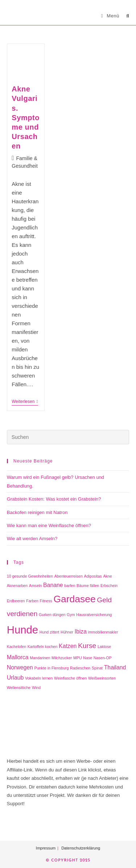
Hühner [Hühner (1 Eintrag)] (67, 632)
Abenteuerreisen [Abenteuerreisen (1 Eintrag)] (69, 576)
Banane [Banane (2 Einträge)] (53, 585)
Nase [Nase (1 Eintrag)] (88, 658)
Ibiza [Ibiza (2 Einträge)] (81, 631)
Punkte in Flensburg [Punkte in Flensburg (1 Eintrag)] (52, 668)
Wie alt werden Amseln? (32, 539)
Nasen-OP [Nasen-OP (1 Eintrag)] (103, 658)
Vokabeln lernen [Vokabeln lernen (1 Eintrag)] (39, 678)
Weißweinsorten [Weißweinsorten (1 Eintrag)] (102, 678)
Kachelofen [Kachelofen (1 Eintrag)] (17, 647)
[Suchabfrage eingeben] (68, 437)
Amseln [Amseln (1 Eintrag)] (36, 586)
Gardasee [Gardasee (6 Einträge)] (75, 599)
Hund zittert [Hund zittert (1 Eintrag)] (50, 632)
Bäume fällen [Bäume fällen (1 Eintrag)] (88, 586)
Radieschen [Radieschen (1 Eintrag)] (80, 668)
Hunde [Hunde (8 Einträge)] (22, 630)
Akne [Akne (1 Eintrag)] (107, 576)
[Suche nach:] (125, 16)
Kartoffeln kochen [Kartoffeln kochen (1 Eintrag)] (43, 647)
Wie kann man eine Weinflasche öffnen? (49, 525)
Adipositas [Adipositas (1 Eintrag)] (93, 576)
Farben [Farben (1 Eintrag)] (32, 601)
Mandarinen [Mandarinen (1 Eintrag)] (40, 658)
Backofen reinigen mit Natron (37, 512)
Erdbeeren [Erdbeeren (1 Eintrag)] (16, 601)
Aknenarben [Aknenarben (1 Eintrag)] (17, 586)
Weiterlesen (25, 402)
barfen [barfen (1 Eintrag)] (70, 586)
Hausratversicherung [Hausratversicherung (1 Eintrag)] (94, 615)
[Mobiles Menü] (111, 16)
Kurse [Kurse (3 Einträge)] (87, 646)
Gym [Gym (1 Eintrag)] (71, 615)
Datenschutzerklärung (81, 848)
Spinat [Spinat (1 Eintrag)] (97, 668)
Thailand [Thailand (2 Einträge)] (115, 667)
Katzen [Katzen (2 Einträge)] (68, 646)
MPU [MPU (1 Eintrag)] (78, 658)
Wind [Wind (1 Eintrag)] (36, 688)
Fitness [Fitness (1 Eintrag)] (46, 601)
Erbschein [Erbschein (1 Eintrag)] (109, 586)
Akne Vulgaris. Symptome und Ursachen (26, 117)
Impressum (46, 848)
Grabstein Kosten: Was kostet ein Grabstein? (54, 499)
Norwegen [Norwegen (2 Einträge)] (20, 667)
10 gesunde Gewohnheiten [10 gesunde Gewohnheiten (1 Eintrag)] (30, 576)
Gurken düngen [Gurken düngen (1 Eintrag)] (52, 615)
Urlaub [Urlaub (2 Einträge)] (15, 678)
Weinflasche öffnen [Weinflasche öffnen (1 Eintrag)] (70, 678)
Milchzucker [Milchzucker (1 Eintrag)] (62, 658)
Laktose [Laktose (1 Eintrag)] (104, 647)
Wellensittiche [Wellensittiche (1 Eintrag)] (19, 688)
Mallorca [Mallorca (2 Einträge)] (18, 657)
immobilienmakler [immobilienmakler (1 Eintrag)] (103, 632)
